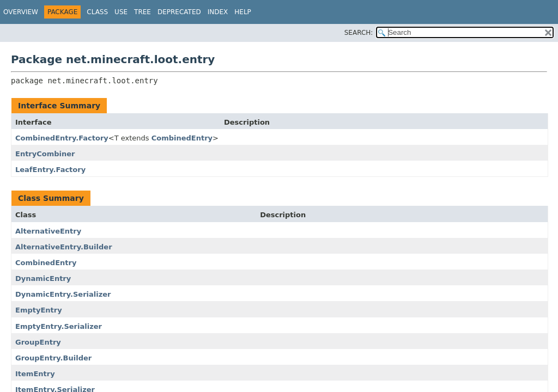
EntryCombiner (45, 154)
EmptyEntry (39, 310)
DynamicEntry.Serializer (63, 294)
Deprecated (179, 12)
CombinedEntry (182, 138)
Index (218, 12)
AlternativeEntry (48, 231)
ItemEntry (35, 374)
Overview (21, 12)
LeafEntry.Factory (50, 170)
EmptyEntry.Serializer (59, 326)
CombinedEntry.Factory (62, 138)
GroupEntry (38, 342)
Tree (142, 12)
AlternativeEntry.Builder (64, 247)
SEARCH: (359, 33)
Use (121, 12)
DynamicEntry (43, 278)
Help (243, 12)
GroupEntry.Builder (53, 358)
